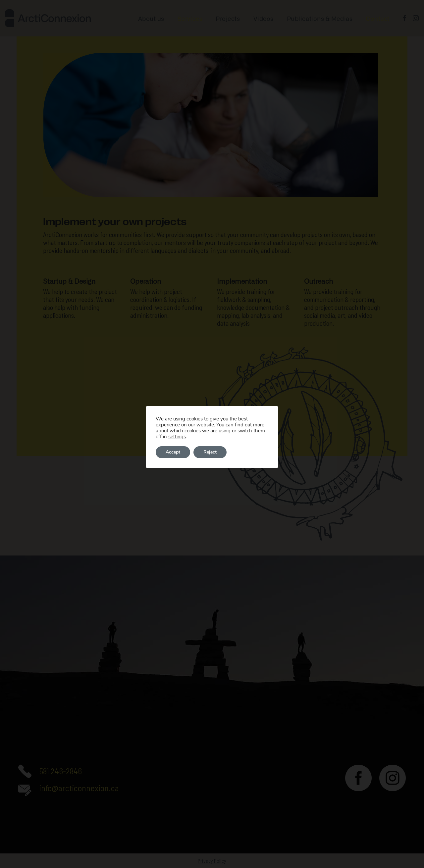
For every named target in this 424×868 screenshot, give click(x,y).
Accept (173, 452)
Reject (210, 452)
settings (177, 437)
